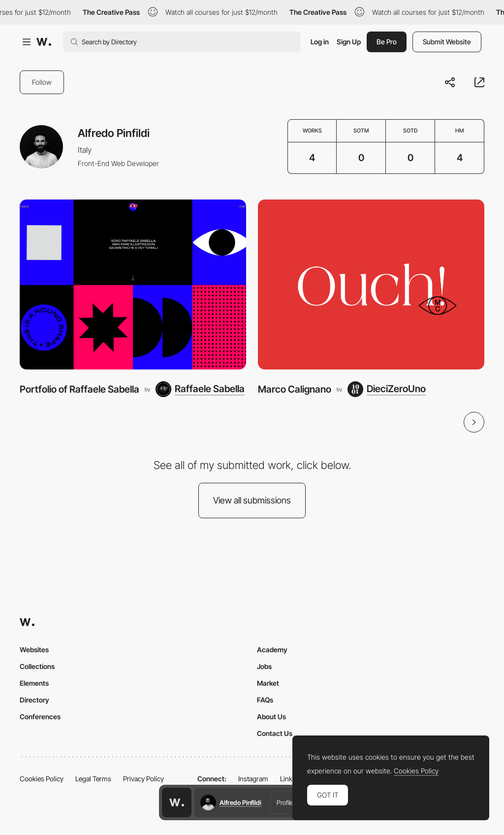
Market (268, 683)
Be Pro (387, 42)
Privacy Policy (143, 779)
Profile (285, 802)
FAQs (265, 700)
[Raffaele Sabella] (200, 389)
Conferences (40, 717)
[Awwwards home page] (177, 802)
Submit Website (447, 42)
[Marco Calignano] (371, 284)
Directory (34, 700)
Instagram (253, 779)
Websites (34, 650)
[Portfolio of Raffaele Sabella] (133, 284)
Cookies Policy (42, 779)
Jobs (264, 666)
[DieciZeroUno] (387, 389)
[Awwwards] (44, 42)
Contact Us (275, 733)
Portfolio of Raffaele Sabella (79, 389)
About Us (271, 717)
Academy (272, 650)
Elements (34, 683)
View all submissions (252, 500)
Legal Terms (93, 779)
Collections (37, 666)
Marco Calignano (295, 389)
